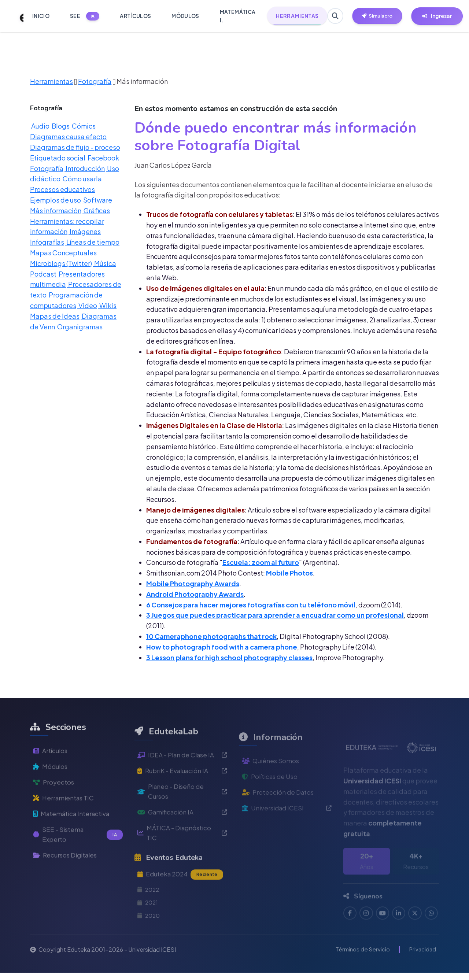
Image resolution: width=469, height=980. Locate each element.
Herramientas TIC (65, 819)
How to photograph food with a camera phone (222, 647)
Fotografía (95, 81)
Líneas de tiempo (92, 242)
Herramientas (51, 81)
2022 (149, 918)
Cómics (83, 126)
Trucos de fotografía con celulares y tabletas (219, 214)
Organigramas (79, 327)
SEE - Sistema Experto (78, 857)
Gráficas (96, 210)
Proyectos (54, 803)
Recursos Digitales (67, 879)
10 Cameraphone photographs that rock (211, 636)
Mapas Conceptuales (63, 253)
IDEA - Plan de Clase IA (182, 779)
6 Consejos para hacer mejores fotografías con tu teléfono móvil (251, 605)
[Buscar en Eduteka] (336, 16)
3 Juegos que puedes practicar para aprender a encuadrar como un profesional (275, 615)
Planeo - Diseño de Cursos (182, 817)
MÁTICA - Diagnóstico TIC (182, 860)
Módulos (51, 786)
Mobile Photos (289, 573)
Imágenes (85, 231)
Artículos (51, 770)
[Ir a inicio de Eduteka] (18, 16)
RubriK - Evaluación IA (182, 795)
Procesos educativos (62, 189)
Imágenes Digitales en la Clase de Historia (214, 425)
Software (97, 200)
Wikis (107, 305)
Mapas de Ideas (55, 316)
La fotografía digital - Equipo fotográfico (214, 352)
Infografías (47, 242)
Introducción (85, 168)
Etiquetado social (58, 158)
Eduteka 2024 (182, 902)
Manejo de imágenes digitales (195, 510)
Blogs (60, 126)
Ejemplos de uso (56, 200)
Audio (40, 126)
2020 (149, 945)
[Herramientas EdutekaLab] (381, 16)
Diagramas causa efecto (68, 136)
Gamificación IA (182, 838)
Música (105, 263)
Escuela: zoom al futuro (261, 562)
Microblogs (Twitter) (61, 263)
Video (87, 305)
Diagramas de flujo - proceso (75, 147)
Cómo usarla (82, 179)
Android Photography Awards (195, 594)
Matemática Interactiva (73, 835)
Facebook (103, 158)
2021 (148, 932)
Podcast (43, 274)
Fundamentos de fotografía (192, 541)
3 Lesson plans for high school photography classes (229, 657)
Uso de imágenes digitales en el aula (205, 288)
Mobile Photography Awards (193, 583)
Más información (56, 210)
